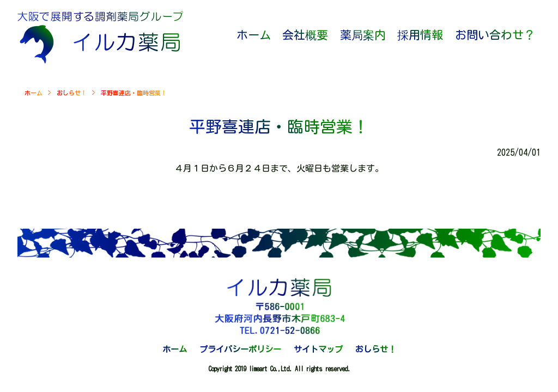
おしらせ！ (72, 93)
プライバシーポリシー (240, 349)
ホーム (34, 93)
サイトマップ (318, 349)
